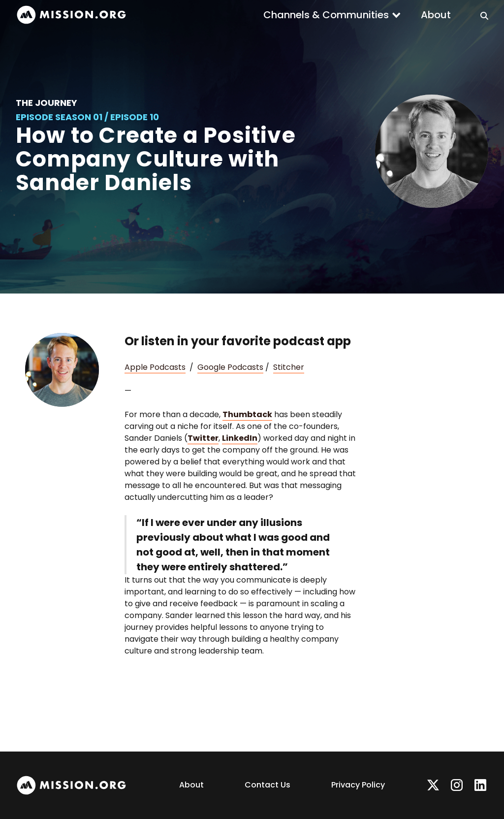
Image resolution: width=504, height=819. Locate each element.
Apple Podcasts (155, 367)
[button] (332, 15)
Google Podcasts (230, 367)
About (436, 15)
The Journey (47, 103)
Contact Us (268, 785)
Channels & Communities (326, 15)
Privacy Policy (358, 785)
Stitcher (289, 367)
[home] (71, 15)
